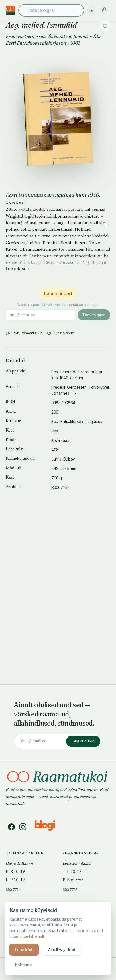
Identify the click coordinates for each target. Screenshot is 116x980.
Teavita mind (94, 315)
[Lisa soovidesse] (105, 26)
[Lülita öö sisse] (91, 10)
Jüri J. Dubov (63, 459)
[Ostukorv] (105, 10)
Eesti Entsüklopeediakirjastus (36, 43)
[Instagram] (23, 827)
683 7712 (70, 890)
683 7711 (13, 890)
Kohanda (23, 965)
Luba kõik (24, 950)
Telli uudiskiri (83, 741)
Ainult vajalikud (62, 950)
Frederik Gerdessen (26, 36)
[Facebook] (11, 827)
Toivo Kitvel (59, 36)
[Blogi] (49, 827)
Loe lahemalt (33, 936)
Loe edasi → (18, 269)
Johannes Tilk (87, 36)
